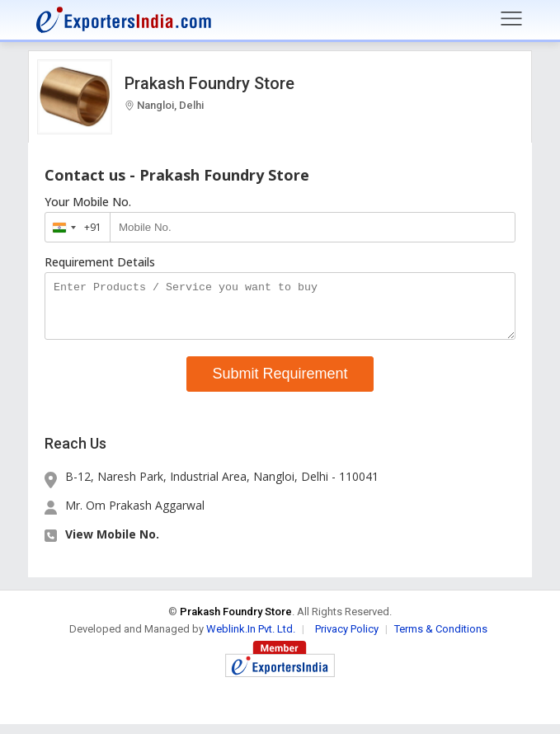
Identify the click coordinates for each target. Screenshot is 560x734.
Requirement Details (100, 262)
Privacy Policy (347, 639)
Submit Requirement (280, 383)
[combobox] (74, 227)
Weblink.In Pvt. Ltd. (251, 639)
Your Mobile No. (88, 202)
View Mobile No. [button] (112, 544)
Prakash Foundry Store (209, 83)
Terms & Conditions (441, 639)
